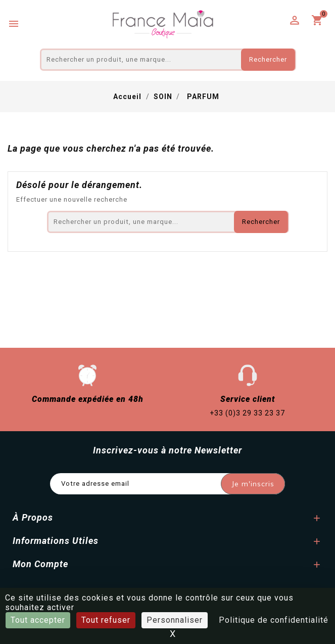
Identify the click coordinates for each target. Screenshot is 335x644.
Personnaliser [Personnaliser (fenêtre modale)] (175, 620)
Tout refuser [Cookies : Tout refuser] (106, 620)
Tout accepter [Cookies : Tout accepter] (38, 620)
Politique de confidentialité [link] (274, 620)
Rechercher (268, 59)
